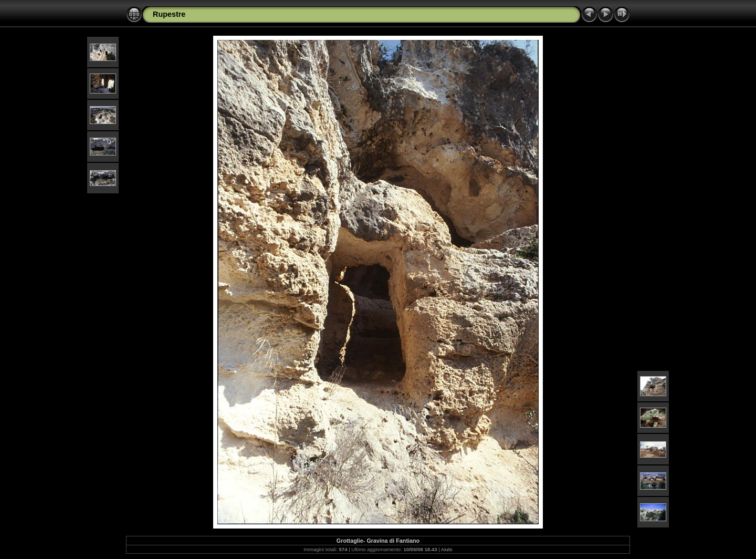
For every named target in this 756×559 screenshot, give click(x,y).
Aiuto (447, 549)
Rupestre (169, 14)
